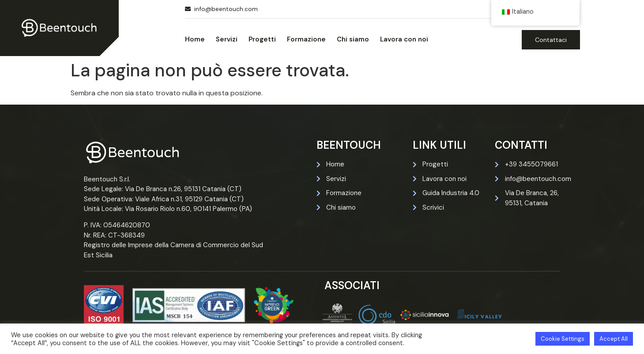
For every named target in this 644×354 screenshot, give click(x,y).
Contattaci (551, 40)
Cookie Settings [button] (563, 339)
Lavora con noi (404, 39)
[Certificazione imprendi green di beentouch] (274, 305)
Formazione (306, 39)
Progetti (262, 39)
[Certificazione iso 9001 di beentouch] (104, 305)
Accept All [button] (614, 339)
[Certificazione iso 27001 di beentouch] (189, 305)
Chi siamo (353, 39)
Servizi (227, 39)
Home (195, 39)
